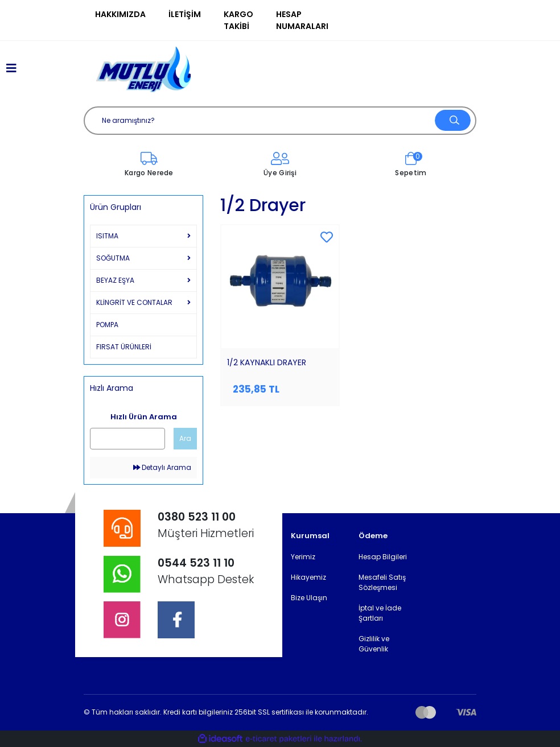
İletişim (185, 14)
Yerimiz (303, 557)
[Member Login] (280, 165)
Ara (185, 438)
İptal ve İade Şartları (380, 613)
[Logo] (143, 69)
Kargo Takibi (238, 20)
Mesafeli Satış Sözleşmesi (382, 582)
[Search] (280, 121)
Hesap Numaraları (302, 20)
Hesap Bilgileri (383, 557)
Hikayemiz (308, 577)
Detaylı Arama (162, 467)
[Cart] (411, 165)
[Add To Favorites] (327, 238)
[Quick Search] (127, 439)
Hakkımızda (120, 14)
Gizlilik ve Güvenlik (374, 644)
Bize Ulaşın (309, 598)
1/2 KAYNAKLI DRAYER (267, 362)
